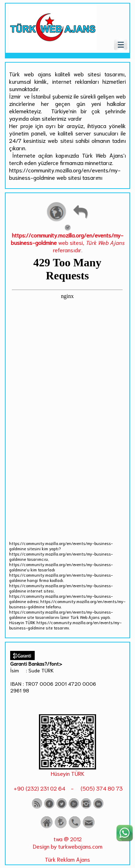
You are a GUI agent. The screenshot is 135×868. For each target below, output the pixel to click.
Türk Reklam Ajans (67, 859)
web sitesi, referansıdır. (68, 239)
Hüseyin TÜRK (68, 773)
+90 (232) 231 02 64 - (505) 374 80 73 (67, 788)
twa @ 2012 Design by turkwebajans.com (68, 842)
